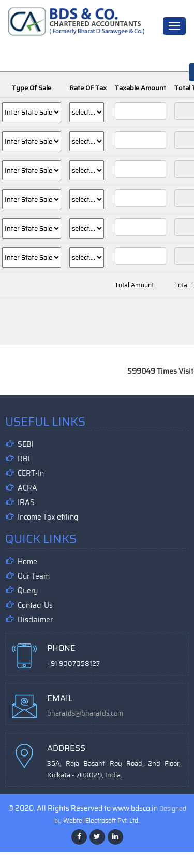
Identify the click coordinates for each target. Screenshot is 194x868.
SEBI (26, 444)
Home (27, 562)
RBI (24, 459)
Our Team (34, 576)
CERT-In (31, 473)
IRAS (26, 502)
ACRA (27, 488)
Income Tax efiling (48, 517)
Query (28, 591)
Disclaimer (35, 620)
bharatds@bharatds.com (85, 713)
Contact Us (35, 605)
